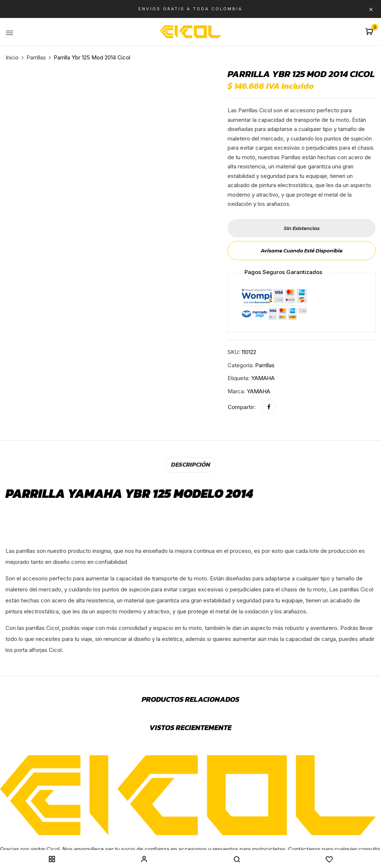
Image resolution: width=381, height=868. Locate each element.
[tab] (191, 464)
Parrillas (36, 57)
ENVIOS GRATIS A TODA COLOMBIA (190, 9)
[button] (370, 32)
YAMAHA (263, 378)
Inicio (12, 57)
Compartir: (242, 407)
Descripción (191, 464)
